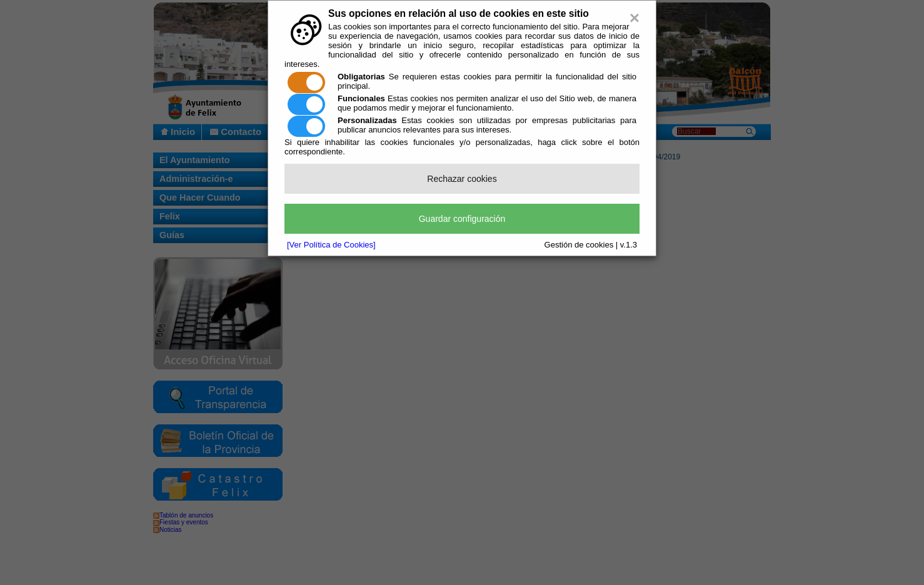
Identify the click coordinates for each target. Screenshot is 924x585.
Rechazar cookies (462, 179)
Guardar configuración (462, 219)
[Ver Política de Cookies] (331, 245)
